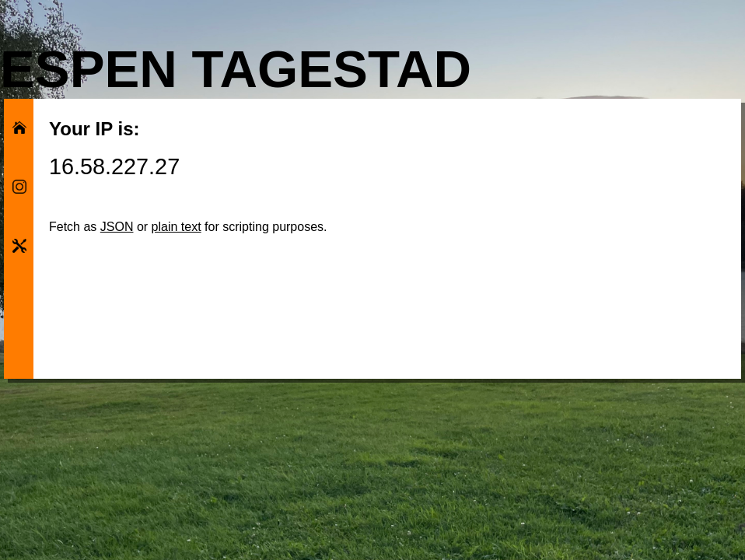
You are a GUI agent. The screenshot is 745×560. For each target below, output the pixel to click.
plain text (177, 227)
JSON (117, 227)
